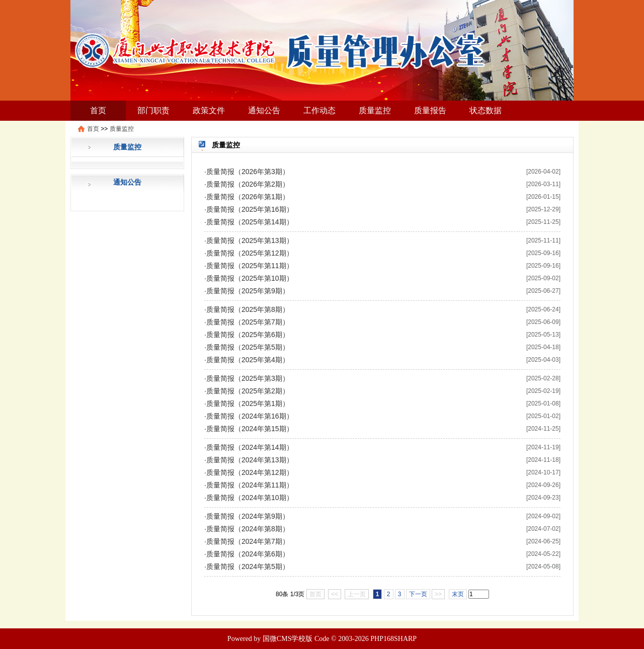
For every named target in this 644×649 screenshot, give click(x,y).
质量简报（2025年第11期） (250, 266)
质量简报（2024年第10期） (250, 498)
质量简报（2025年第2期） (248, 391)
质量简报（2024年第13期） (250, 460)
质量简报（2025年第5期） (248, 347)
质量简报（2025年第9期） (248, 291)
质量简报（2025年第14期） (250, 222)
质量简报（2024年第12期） (250, 472)
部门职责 (153, 110)
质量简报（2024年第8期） (248, 529)
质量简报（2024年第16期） (250, 416)
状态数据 (486, 110)
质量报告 (430, 110)
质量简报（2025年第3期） (248, 378)
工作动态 (319, 110)
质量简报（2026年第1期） (248, 197)
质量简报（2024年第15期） (250, 429)
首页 (98, 110)
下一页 (418, 594)
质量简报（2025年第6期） (248, 335)
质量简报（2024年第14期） (250, 447)
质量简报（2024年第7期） (248, 541)
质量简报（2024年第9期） (248, 516)
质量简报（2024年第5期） (248, 566)
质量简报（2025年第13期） (250, 240)
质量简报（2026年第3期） (248, 172)
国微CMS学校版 (288, 639)
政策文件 (209, 110)
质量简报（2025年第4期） (248, 360)
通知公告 (264, 110)
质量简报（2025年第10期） (250, 278)
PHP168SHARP (393, 639)
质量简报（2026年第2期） (248, 184)
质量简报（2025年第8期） (248, 309)
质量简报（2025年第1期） (248, 403)
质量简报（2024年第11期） (250, 485)
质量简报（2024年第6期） (248, 554)
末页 (458, 594)
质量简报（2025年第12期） (250, 253)
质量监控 (375, 110)
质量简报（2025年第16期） (250, 209)
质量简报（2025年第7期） (248, 322)
